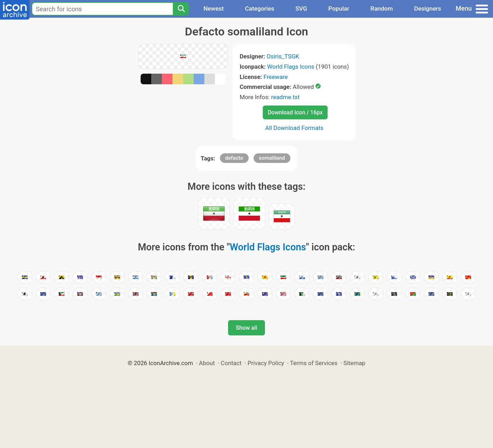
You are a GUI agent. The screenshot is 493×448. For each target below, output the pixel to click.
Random (382, 8)
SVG (301, 8)
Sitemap (355, 363)
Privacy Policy (266, 363)
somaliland (272, 158)
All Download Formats (294, 128)
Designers (427, 8)
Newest (213, 8)
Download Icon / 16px (295, 112)
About (207, 363)
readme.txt (285, 97)
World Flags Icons (291, 67)
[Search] (181, 9)
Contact (231, 363)
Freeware (276, 77)
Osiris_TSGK (283, 56)
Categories (260, 8)
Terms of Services (314, 363)
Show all (246, 328)
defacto (234, 158)
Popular (339, 8)
